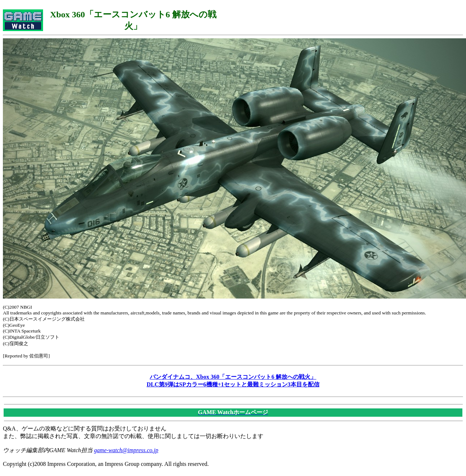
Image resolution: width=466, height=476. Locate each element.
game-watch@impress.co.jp (126, 450)
